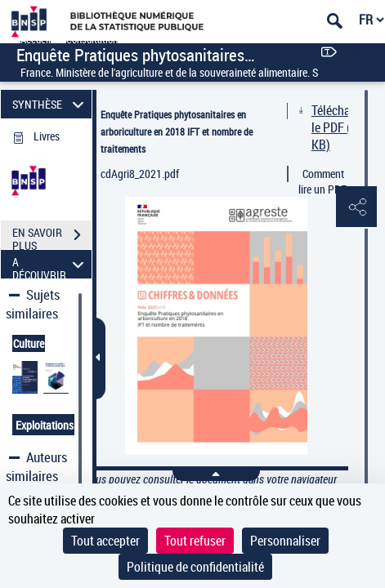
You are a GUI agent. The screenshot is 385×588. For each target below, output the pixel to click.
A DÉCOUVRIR (50, 264)
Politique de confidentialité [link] (195, 567)
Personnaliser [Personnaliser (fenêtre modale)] (285, 541)
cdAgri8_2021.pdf (140, 174)
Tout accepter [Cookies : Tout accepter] (105, 541)
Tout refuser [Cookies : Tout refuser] (195, 541)
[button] (356, 207)
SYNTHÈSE (50, 104)
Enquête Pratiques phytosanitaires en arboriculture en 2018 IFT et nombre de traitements (177, 131)
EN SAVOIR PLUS (52, 237)
